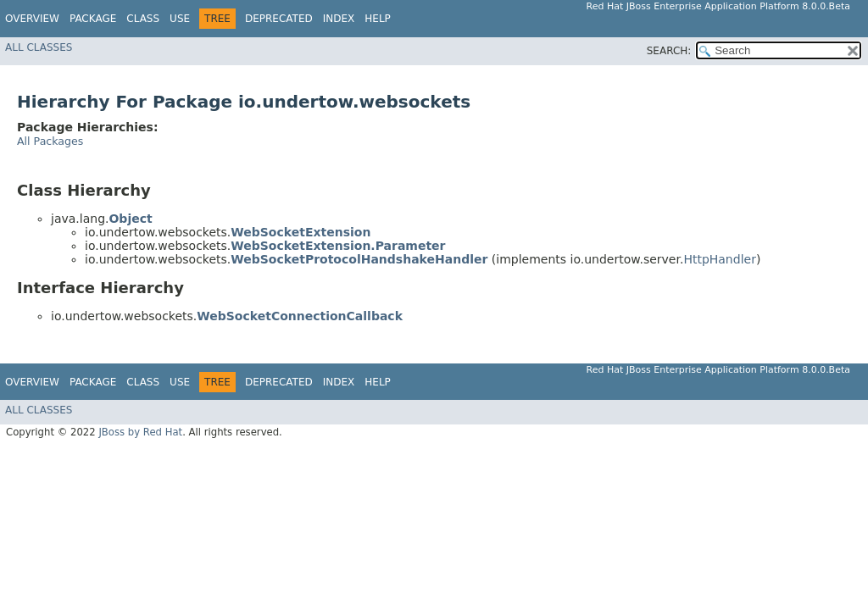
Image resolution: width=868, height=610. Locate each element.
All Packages (50, 141)
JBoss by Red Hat (140, 432)
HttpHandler (720, 259)
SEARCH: (669, 51)
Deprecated (279, 19)
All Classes (39, 47)
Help (378, 19)
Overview (32, 19)
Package (93, 19)
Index (339, 19)
